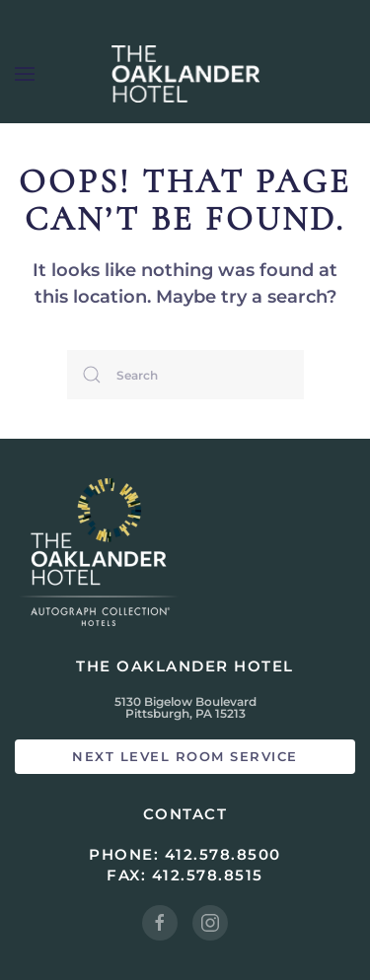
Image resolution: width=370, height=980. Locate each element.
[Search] (185, 375)
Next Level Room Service (185, 756)
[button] (25, 74)
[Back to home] (185, 74)
